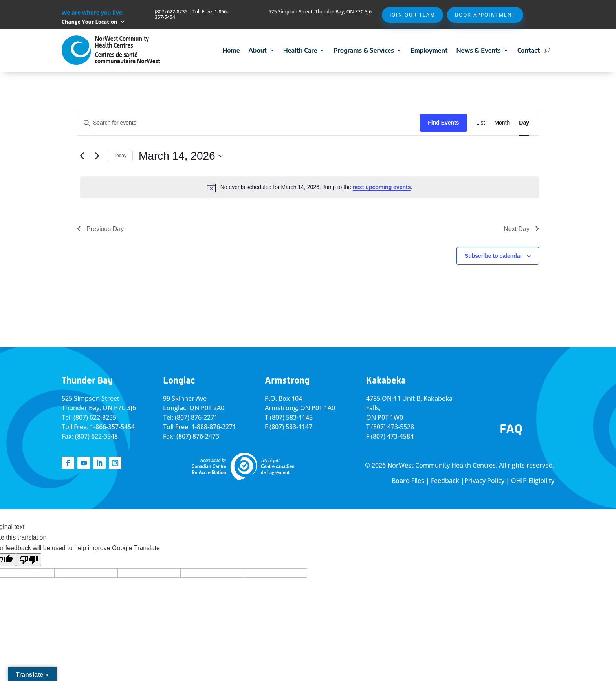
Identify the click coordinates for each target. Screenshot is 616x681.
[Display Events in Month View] (502, 123)
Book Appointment (485, 15)
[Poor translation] (29, 560)
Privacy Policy (484, 481)
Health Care (300, 50)
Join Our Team (412, 15)
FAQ (511, 429)
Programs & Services (364, 50)
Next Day (521, 229)
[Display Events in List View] (481, 123)
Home (231, 50)
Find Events (443, 123)
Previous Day (100, 229)
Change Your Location (90, 22)
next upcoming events (382, 187)
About (257, 50)
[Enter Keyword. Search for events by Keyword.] (249, 123)
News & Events (478, 50)
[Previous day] (82, 156)
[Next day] (97, 156)
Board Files (408, 481)
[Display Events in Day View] (524, 123)
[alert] (310, 187)
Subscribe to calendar (493, 256)
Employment (429, 50)
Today (120, 156)
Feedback (445, 481)
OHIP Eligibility (533, 481)
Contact (529, 50)
